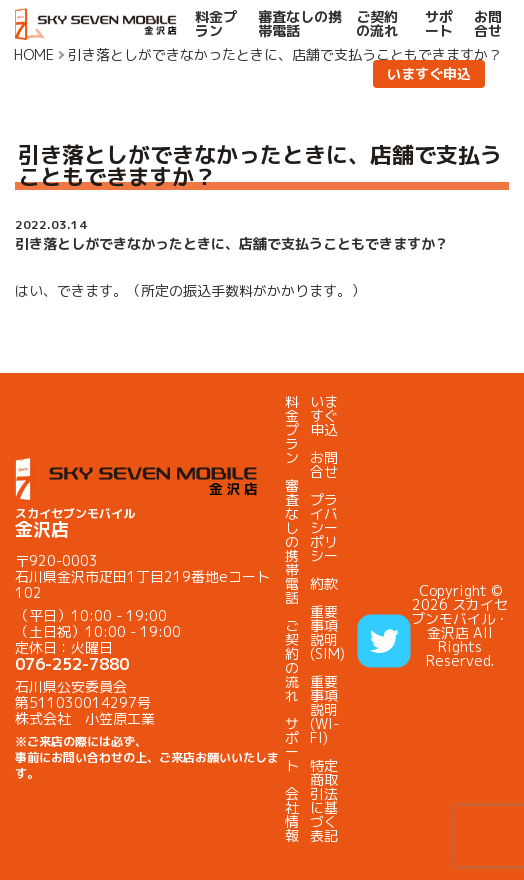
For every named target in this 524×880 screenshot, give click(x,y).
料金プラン (216, 24)
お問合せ (488, 24)
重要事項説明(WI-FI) (324, 709)
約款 (324, 583)
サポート (439, 24)
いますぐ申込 (429, 73)
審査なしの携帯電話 (300, 24)
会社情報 (292, 814)
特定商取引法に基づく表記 (324, 800)
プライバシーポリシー (324, 527)
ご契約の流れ (377, 24)
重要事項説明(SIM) (327, 632)
